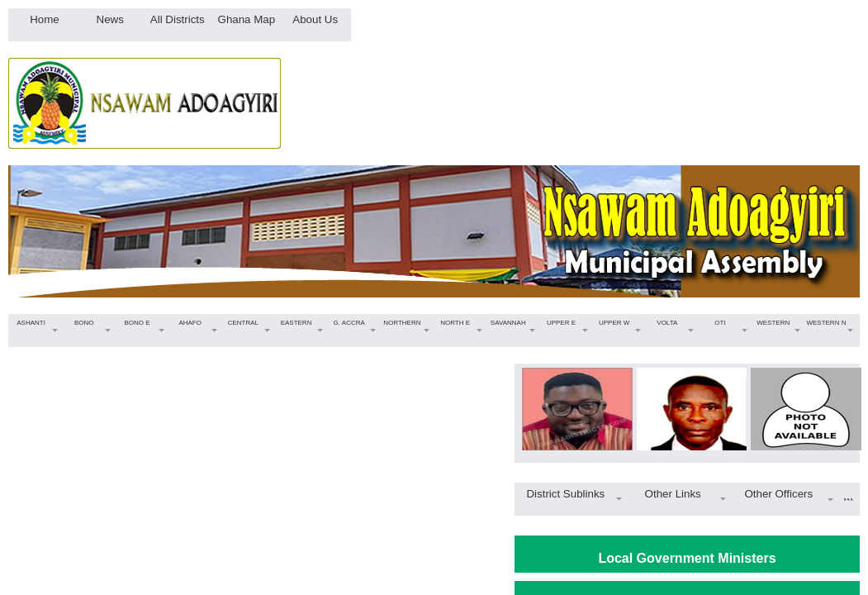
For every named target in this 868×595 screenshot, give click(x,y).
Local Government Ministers (687, 558)
